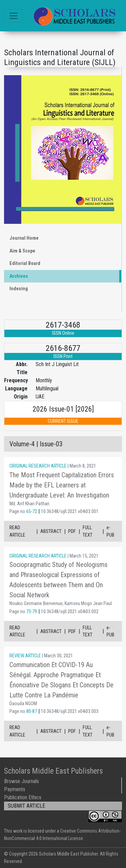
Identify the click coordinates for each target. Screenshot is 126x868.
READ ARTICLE (17, 531)
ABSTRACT (51, 531)
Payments (15, 789)
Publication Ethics (23, 797)
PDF (72, 531)
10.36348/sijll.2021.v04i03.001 (70, 512)
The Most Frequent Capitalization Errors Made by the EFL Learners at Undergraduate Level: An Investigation (62, 485)
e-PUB (110, 531)
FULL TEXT (88, 531)
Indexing (19, 289)
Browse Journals (22, 781)
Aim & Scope (22, 251)
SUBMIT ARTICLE (26, 806)
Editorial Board (25, 263)
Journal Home (24, 238)
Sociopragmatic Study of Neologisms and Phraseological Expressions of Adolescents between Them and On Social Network (58, 580)
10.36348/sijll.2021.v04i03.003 (70, 711)
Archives (19, 276)
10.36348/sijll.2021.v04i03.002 (70, 612)
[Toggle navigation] (13, 16)
